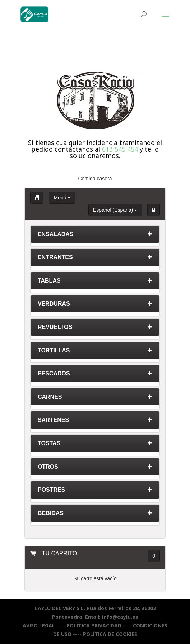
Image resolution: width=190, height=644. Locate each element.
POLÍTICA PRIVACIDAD (94, 625)
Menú (62, 198)
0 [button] (154, 556)
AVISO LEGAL (39, 625)
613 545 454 (120, 149)
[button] (154, 210)
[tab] (95, 236)
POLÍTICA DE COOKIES (110, 634)
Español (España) (115, 210)
